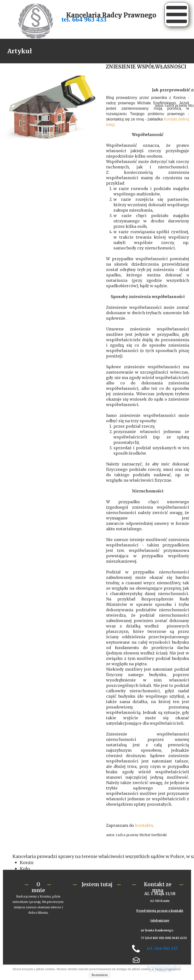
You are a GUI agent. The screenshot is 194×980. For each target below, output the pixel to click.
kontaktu (144, 825)
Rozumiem (100, 975)
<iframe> (96, 913)
